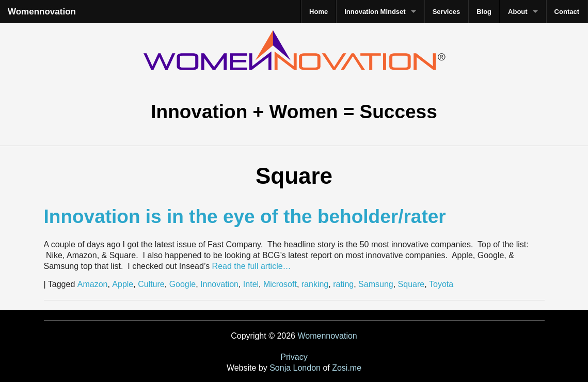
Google (183, 284)
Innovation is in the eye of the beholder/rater (245, 217)
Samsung (376, 284)
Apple (123, 284)
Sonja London (295, 368)
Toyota (441, 284)
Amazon (93, 284)
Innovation (219, 284)
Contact (567, 12)
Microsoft (280, 284)
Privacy (294, 357)
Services (447, 12)
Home (319, 12)
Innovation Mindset (375, 12)
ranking (315, 284)
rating (343, 284)
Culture (151, 284)
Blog (484, 12)
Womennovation (42, 12)
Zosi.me (347, 368)
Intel (251, 284)
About (518, 12)
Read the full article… (250, 266)
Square (411, 284)
